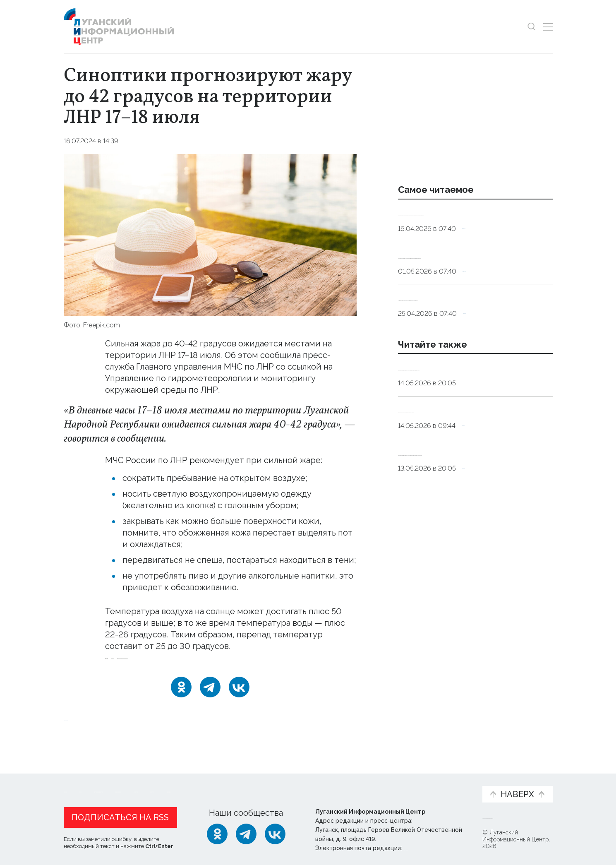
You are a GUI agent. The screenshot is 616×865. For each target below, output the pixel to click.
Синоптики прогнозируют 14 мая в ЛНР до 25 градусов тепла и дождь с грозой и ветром (474, 550)
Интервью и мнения (262, 784)
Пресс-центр (387, 784)
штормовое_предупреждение (223, 664)
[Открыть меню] (548, 27)
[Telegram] (210, 698)
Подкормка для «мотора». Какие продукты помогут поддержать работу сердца (466, 288)
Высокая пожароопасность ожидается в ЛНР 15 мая (455, 491)
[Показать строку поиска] (531, 27)
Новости (78, 780)
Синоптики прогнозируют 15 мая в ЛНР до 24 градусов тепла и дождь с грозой (474, 432)
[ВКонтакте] (239, 698)
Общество (481, 250)
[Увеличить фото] (210, 234)
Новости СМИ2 (88, 729)
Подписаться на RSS (120, 815)
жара (118, 664)
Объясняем (450, 780)
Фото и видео (330, 784)
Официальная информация (165, 784)
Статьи (117, 780)
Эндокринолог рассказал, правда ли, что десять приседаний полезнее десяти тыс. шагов (474, 224)
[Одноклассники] (181, 698)
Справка (139, 141)
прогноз (150, 664)
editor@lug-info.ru (432, 846)
